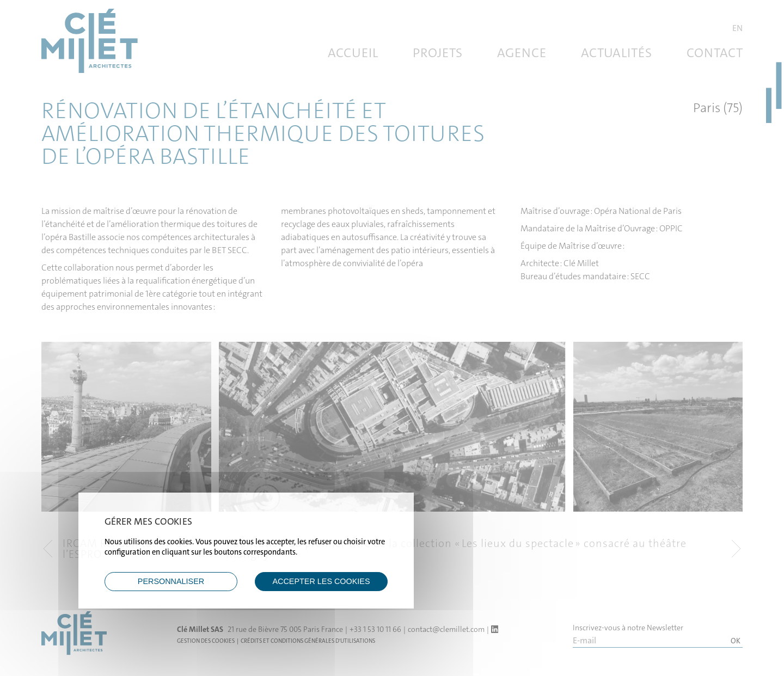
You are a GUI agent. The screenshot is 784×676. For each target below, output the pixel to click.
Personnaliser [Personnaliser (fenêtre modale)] (171, 581)
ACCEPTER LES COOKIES (321, 581)
